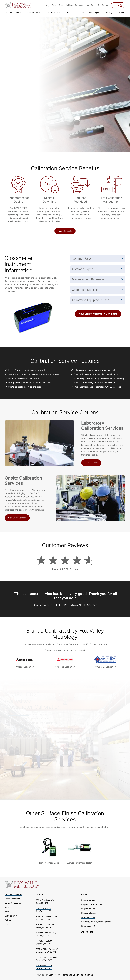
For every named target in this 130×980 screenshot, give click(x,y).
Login (118, 5)
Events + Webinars (66, 5)
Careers (105, 5)
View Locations (91, 463)
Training (109, 12)
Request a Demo (88, 909)
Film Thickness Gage (49, 863)
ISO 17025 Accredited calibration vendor (27, 370)
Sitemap (89, 975)
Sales (82, 12)
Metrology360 (95, 12)
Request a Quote (65, 231)
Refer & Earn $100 (89, 926)
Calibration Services (13, 12)
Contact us (50, 650)
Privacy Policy (53, 975)
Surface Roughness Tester (79, 863)
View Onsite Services (17, 518)
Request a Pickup (89, 913)
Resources (79, 5)
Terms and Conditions (72, 975)
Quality (121, 12)
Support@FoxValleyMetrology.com (96, 922)
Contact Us (95, 5)
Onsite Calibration (32, 12)
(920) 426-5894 (88, 917)
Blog (87, 5)
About (54, 5)
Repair (70, 12)
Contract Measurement (52, 12)
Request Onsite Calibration (93, 904)
